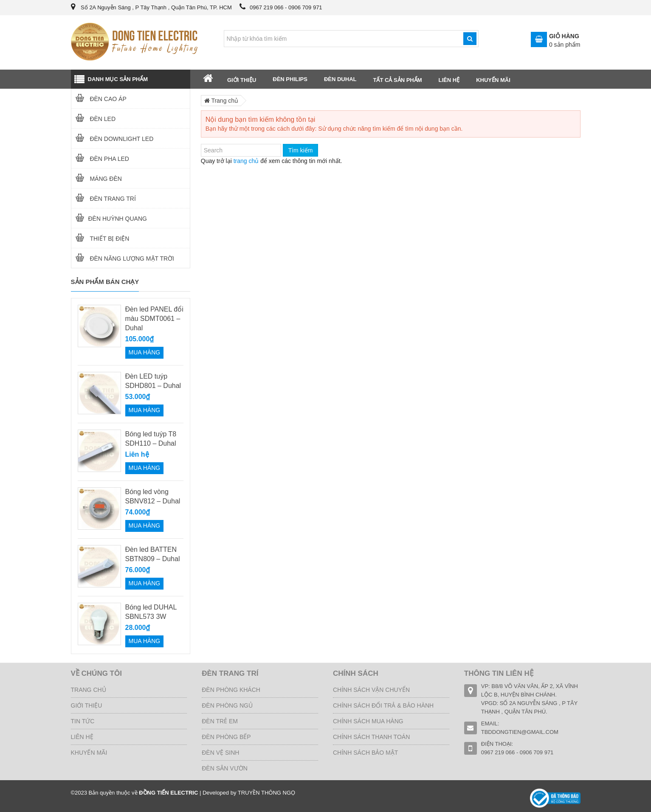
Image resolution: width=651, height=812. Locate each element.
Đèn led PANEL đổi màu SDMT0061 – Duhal (154, 319)
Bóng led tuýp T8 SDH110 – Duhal (151, 439)
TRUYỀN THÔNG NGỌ (266, 793)
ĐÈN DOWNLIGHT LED (113, 139)
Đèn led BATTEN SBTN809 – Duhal (153, 554)
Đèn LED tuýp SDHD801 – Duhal (153, 381)
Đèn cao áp (99, 99)
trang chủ (246, 161)
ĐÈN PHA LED (100, 159)
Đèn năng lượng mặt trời (123, 258)
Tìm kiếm (301, 150)
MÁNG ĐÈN (97, 179)
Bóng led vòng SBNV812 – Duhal (153, 496)
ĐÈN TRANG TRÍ (104, 199)
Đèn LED (94, 119)
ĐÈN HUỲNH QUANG (109, 219)
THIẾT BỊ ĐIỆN (100, 239)
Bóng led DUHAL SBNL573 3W (151, 612)
